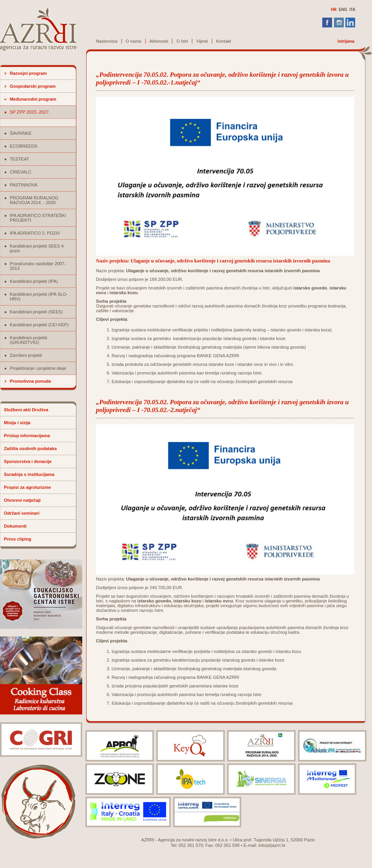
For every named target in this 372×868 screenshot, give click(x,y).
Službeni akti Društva (26, 410)
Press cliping (18, 539)
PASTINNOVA (23, 185)
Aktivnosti (159, 41)
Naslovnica (107, 41)
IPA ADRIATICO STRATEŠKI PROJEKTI (38, 218)
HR (334, 10)
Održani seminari (22, 513)
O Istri (182, 41)
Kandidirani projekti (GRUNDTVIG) (28, 340)
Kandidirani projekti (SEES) (36, 312)
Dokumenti (15, 526)
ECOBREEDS (23, 146)
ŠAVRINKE (21, 133)
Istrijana (346, 41)
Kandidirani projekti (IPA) (34, 281)
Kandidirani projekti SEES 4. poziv (37, 248)
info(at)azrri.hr (272, 845)
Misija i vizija (17, 423)
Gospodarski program (33, 86)
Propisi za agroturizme (27, 487)
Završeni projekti (26, 355)
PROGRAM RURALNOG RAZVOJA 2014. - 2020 (34, 200)
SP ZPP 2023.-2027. (30, 112)
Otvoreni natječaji (22, 500)
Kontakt (224, 41)
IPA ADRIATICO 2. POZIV (35, 233)
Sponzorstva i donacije (28, 461)
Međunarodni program (33, 99)
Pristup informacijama (27, 436)
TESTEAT (20, 159)
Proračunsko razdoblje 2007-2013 (38, 266)
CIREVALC (21, 172)
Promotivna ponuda (30, 381)
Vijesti (202, 41)
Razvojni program (28, 73)
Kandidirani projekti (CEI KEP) (39, 325)
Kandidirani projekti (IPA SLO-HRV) (39, 297)
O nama (134, 41)
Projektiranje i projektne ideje (38, 368)
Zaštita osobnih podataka (30, 448)
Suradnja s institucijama (29, 474)
